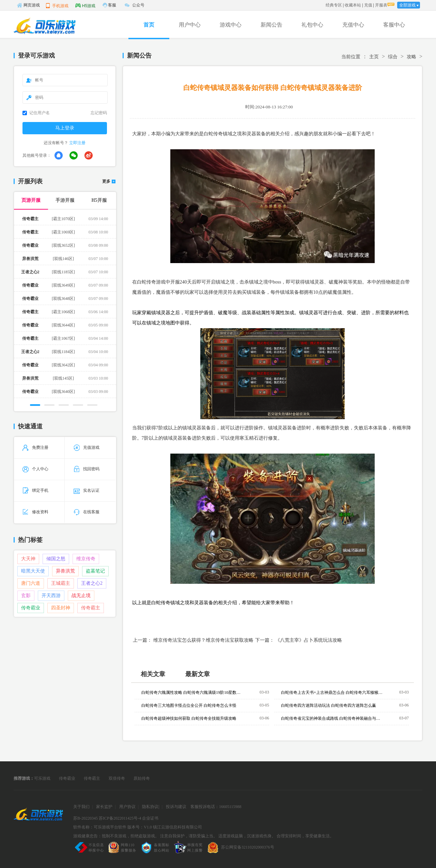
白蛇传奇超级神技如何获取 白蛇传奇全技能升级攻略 (189, 718)
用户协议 (127, 807)
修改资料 (35, 512)
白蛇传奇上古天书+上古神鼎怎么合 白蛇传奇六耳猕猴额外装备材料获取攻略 (332, 692)
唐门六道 (31, 583)
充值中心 (353, 25)
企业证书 (150, 818)
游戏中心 (231, 25)
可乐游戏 (42, 778)
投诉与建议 (176, 807)
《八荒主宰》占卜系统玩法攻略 (309, 640)
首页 (149, 25)
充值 (368, 5)
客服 (112, 5)
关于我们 (81, 807)
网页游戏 (28, 5)
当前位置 (351, 57)
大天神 (28, 559)
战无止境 (81, 596)
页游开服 (31, 200)
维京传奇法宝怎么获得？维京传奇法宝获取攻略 (203, 640)
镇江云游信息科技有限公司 (177, 827)
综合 (393, 57)
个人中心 (35, 469)
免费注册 (35, 447)
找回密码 (87, 469)
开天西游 (51, 596)
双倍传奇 (117, 778)
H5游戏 (85, 5)
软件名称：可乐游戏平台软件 (100, 827)
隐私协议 (150, 807)
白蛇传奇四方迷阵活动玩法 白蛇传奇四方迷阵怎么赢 (329, 705)
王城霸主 (61, 583)
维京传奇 (86, 559)
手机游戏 (57, 5)
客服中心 (394, 25)
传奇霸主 (91, 608)
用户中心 (190, 25)
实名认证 (87, 490)
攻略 (411, 57)
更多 (106, 181)
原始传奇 (142, 778)
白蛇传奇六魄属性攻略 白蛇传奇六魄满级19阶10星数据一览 (192, 692)
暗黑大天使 (33, 571)
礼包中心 (312, 25)
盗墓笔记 (95, 571)
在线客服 (87, 512)
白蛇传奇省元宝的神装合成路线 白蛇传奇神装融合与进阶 (332, 718)
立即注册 (77, 143)
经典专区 (334, 5)
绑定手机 (35, 490)
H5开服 (99, 200)
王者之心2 (92, 583)
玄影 (26, 596)
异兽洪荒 (65, 571)
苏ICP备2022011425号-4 (120, 818)
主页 (374, 57)
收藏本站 (353, 5)
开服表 (381, 5)
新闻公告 (271, 25)
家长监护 (104, 807)
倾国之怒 (56, 559)
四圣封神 (61, 608)
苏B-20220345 (85, 818)
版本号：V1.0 (140, 827)
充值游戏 (87, 447)
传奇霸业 (31, 608)
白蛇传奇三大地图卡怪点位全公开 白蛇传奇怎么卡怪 (189, 705)
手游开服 (65, 200)
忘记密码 (99, 113)
